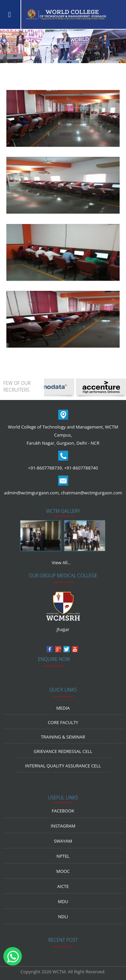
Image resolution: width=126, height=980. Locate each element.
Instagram (63, 826)
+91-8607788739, (45, 468)
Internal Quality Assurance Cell (63, 766)
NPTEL (63, 856)
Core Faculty (63, 722)
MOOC (63, 871)
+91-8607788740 (81, 468)
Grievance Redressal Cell (63, 751)
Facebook (63, 811)
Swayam (63, 841)
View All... (61, 563)
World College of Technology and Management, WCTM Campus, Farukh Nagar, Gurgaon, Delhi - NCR (63, 435)
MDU (63, 901)
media (63, 708)
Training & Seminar (63, 737)
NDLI (63, 917)
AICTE (63, 886)
